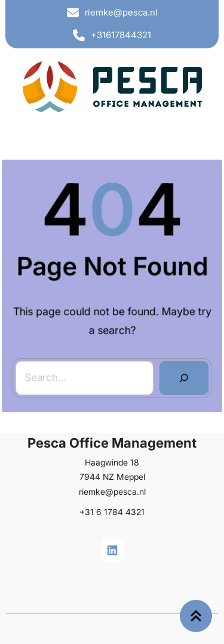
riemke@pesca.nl (121, 12)
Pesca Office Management (112, 444)
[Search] (183, 377)
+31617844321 (121, 35)
